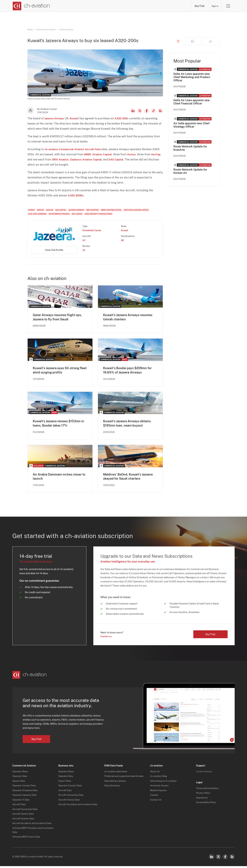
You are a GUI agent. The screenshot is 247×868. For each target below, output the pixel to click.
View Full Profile (54, 250)
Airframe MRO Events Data (27, 839)
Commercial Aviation (46, 30)
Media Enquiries (159, 792)
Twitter (218, 859)
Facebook (147, 111)
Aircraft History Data (24, 816)
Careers (154, 797)
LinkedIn (133, 111)
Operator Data (20, 778)
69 (122, 240)
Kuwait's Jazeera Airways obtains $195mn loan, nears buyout (130, 425)
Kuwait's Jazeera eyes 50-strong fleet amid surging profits (59, 371)
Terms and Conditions (208, 790)
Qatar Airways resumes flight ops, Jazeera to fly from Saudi (60, 317)
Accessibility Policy (207, 804)
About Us (155, 773)
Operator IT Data (21, 801)
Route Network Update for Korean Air (190, 171)
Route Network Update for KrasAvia (190, 148)
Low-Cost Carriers (37, 214)
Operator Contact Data (25, 787)
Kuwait (75, 118)
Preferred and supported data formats (125, 778)
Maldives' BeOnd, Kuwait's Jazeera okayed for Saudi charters (130, 478)
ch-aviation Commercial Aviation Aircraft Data (74, 149)
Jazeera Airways (55, 118)
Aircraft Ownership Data (26, 811)
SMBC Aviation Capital (98, 154)
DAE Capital (118, 160)
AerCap (157, 154)
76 (84, 250)
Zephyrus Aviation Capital (87, 160)
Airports (152, 6)
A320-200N (76, 195)
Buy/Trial (199, 6)
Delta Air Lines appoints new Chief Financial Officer (192, 102)
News (68, 6)
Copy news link (154, 111)
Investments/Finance (59, 214)
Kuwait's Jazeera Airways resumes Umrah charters (123, 317)
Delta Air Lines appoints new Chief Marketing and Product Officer (192, 77)
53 (84, 240)
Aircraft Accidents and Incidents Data (33, 825)
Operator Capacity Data (25, 797)
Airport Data (19, 783)
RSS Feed (160, 111)
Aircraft (131, 6)
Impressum (202, 799)
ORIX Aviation (61, 160)
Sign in (214, 6)
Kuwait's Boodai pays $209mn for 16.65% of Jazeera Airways (130, 371)
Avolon (133, 154)
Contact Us (156, 801)
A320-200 (123, 118)
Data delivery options (116, 783)
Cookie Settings (205, 773)
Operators (89, 6)
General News (67, 30)
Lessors (111, 6)
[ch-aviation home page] (31, 6)
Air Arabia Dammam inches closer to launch (60, 478)
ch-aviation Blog (159, 778)
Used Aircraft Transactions (98, 214)
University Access (160, 787)
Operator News (21, 773)
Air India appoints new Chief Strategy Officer (191, 125)
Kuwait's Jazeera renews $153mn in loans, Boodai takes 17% (59, 425)
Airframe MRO (176, 6)
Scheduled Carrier (93, 230)
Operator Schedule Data (26, 792)
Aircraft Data (20, 806)
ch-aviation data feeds (117, 773)
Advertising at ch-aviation (164, 783)
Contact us (107, 638)
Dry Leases (77, 214)
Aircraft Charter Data (24, 820)
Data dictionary (113, 787)
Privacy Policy (204, 795)
